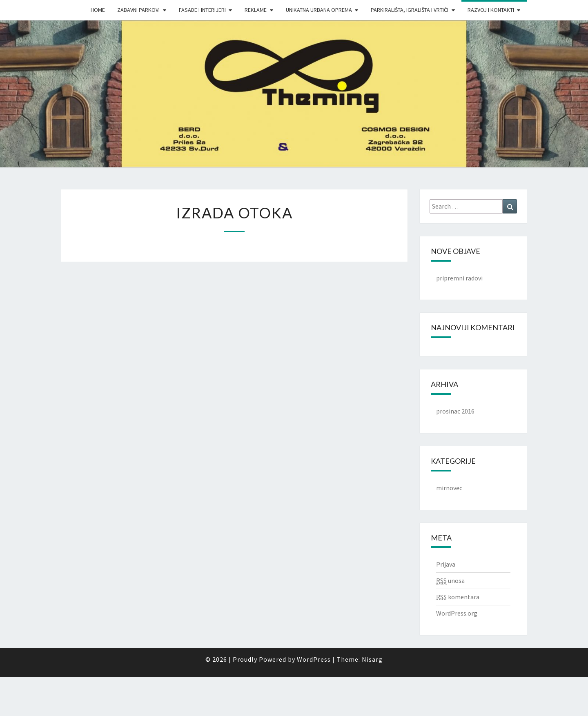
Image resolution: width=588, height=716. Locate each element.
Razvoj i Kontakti (491, 10)
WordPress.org (457, 613)
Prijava (446, 564)
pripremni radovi (459, 278)
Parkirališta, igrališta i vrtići (410, 10)
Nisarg (372, 659)
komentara (458, 597)
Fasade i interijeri (202, 10)
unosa (450, 581)
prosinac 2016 (455, 411)
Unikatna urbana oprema (319, 10)
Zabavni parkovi (138, 10)
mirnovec (449, 488)
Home (98, 10)
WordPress (314, 659)
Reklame (256, 10)
